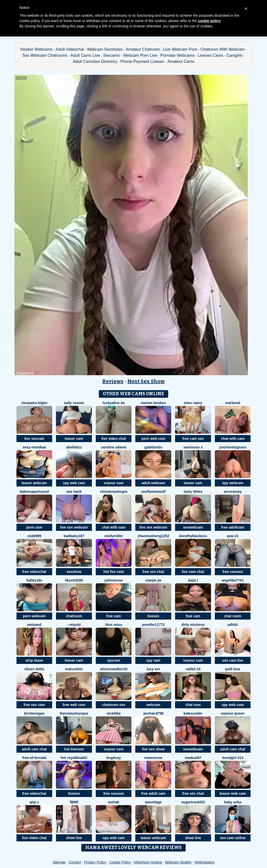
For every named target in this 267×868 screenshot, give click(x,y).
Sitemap (59, 862)
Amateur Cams (181, 61)
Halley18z (34, 580)
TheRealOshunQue (74, 713)
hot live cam (114, 572)
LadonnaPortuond (34, 492)
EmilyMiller (114, 536)
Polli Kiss (233, 669)
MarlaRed (233, 403)
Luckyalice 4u (114, 403)
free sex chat (153, 572)
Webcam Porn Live (140, 55)
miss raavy (193, 403)
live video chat (113, 439)
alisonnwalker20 (114, 669)
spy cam (153, 660)
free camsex (233, 572)
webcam (153, 705)
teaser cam (74, 439)
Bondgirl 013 (233, 758)
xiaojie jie (153, 580)
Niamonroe (154, 758)
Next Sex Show (146, 381)
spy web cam (74, 483)
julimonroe (114, 580)
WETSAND (34, 625)
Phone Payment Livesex (142, 61)
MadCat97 (193, 758)
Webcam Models (178, 862)
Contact (75, 862)
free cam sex (193, 439)
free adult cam (153, 793)
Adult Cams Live (85, 55)
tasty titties (193, 492)
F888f (74, 802)
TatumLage (153, 802)
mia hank (74, 492)
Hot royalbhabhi (74, 758)
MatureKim (74, 669)
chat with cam (233, 439)
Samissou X (193, 447)
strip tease (34, 660)
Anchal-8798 (153, 713)
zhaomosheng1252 (153, 536)
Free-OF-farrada (34, 758)
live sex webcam (74, 527)
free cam (114, 616)
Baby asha (233, 802)
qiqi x (34, 802)
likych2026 (74, 580)
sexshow (74, 572)
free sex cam (34, 705)
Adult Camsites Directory (95, 61)
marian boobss (154, 403)
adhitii (233, 625)
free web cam (74, 705)
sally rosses (74, 403)
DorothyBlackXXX (193, 536)
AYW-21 (233, 536)
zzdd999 (34, 536)
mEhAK (113, 802)
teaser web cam (233, 793)
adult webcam (153, 483)
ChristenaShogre (114, 492)
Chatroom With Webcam (222, 49)
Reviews (113, 381)
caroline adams (114, 447)
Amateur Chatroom (143, 49)
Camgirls (234, 55)
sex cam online (233, 838)
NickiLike (114, 713)
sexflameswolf (153, 492)
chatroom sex (114, 705)
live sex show (153, 749)
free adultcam (233, 527)
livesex (153, 616)
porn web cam (153, 439)
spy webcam (233, 483)
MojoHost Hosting (148, 862)
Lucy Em (153, 669)
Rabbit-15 (193, 669)
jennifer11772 (154, 625)
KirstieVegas (34, 713)
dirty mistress (193, 625)
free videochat (34, 572)
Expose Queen (233, 713)
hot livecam (74, 749)
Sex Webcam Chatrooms (45, 55)
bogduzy (114, 758)
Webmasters (204, 862)
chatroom (74, 616)
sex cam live (233, 660)
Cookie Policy (120, 862)
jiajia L (193, 580)
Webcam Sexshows (105, 49)
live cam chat (193, 572)
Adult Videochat (70, 49)
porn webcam (34, 616)
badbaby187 (74, 536)
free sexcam (114, 793)
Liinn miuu (114, 625)
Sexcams (111, 55)
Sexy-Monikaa (34, 447)
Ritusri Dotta (34, 669)
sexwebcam (193, 527)
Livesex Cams (211, 55)
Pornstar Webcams (178, 55)
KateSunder (193, 713)
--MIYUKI (74, 625)
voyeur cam (114, 483)
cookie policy (209, 21)
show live (74, 838)
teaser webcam (34, 483)
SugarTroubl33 (193, 802)
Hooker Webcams (36, 49)
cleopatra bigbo (34, 403)
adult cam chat (34, 749)
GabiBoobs (153, 447)
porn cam (34, 527)
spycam (114, 660)
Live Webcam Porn (180, 49)
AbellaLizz (74, 447)
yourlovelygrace (233, 447)
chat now (193, 705)
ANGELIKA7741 (233, 580)
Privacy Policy (95, 862)
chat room (233, 616)
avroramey (233, 492)
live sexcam (34, 439)
